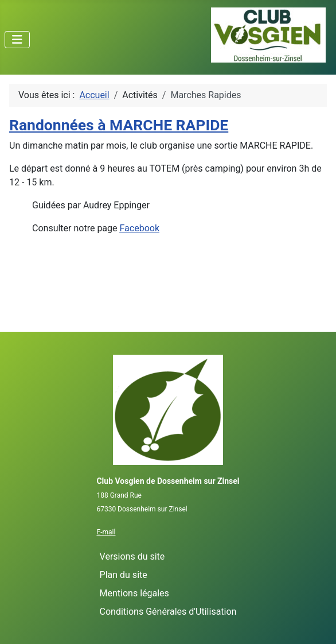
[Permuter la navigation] (17, 40)
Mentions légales (134, 593)
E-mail (106, 532)
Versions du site (132, 556)
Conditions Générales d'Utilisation (168, 612)
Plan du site (124, 575)
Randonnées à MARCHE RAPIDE (119, 125)
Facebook (140, 228)
